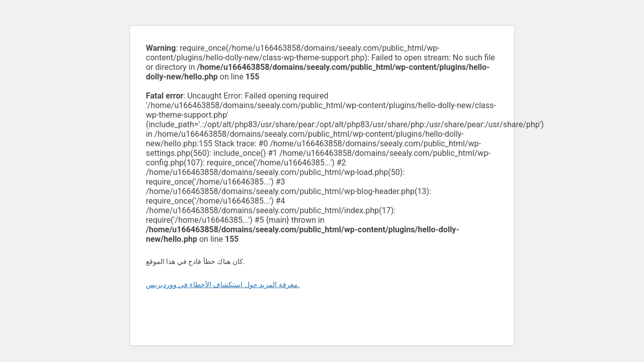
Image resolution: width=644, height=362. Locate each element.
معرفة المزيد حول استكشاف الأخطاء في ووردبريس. (223, 285)
